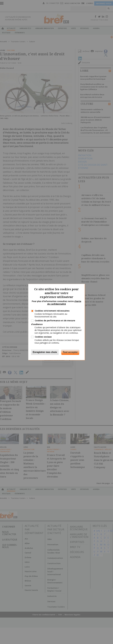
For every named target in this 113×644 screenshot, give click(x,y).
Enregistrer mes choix (45, 352)
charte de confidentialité (64, 303)
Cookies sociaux (43, 337)
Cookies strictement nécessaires (52, 311)
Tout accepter (70, 352)
